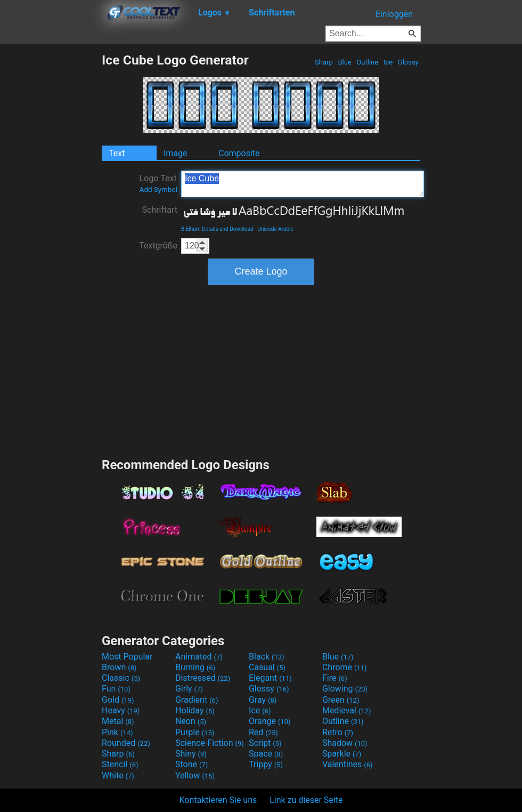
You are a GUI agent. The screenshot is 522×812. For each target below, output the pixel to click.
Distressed (203, 678)
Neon (191, 721)
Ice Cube (303, 184)
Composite (239, 153)
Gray (263, 700)
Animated (199, 657)
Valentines (348, 764)
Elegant (270, 678)
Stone (191, 764)
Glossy (408, 62)
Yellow (195, 775)
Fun (116, 689)
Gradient (197, 700)
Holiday (195, 710)
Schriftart (160, 210)
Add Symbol (158, 190)
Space (266, 754)
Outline (367, 62)
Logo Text (158, 183)
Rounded (126, 743)
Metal (118, 721)
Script (265, 743)
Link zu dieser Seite (306, 800)
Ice (388, 62)
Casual (267, 667)
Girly (189, 689)
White (118, 775)
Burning (195, 667)
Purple (195, 732)
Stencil (120, 764)
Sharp (324, 62)
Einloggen (394, 14)
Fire (335, 678)
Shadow (345, 743)
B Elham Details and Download (217, 229)
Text (117, 153)
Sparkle (342, 754)
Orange (270, 721)
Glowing (345, 689)
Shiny (191, 754)
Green (341, 700)
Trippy (266, 764)
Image (176, 153)
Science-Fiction (210, 743)
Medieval (347, 710)
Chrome (345, 667)
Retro (338, 732)
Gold (118, 700)
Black (267, 657)
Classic (121, 678)
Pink (117, 732)
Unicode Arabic (275, 229)
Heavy (121, 710)
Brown (119, 667)
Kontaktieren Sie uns (218, 800)
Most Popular (127, 657)
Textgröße (158, 246)
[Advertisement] (51, 212)
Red (263, 732)
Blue (345, 62)
